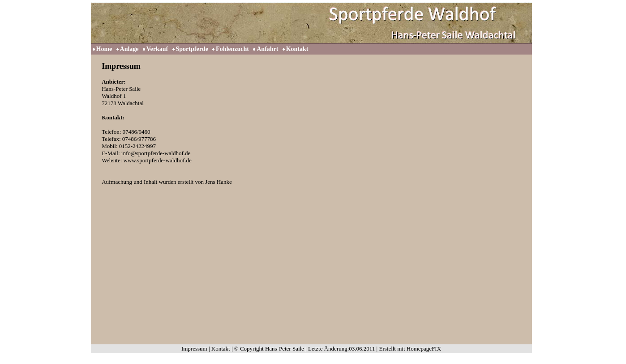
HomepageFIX (424, 349)
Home (104, 49)
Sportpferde (192, 49)
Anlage (129, 49)
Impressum (194, 349)
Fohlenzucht (232, 49)
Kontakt (297, 49)
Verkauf (157, 49)
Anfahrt (267, 49)
